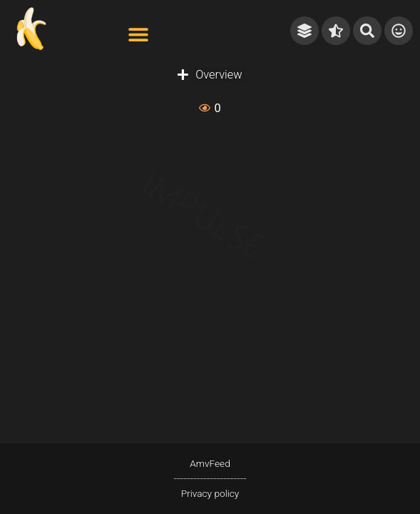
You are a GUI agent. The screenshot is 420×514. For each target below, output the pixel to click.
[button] (138, 35)
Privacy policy (210, 493)
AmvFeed (210, 463)
